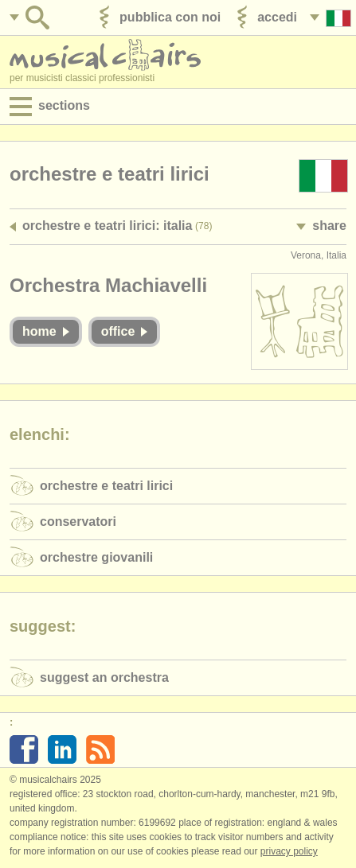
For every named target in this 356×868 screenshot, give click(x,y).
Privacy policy (289, 851)
